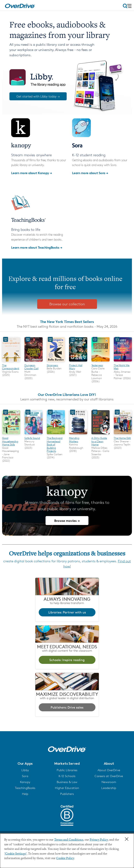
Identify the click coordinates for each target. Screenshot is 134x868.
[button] (25, 763)
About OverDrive (109, 770)
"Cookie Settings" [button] (15, 854)
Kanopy (25, 782)
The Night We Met (122, 367)
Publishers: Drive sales (67, 707)
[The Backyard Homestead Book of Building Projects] (56, 435)
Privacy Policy (99, 840)
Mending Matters (74, 440)
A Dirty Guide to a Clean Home (99, 441)
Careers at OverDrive (109, 776)
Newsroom (109, 782)
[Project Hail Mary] (78, 362)
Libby (25, 770)
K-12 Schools (67, 776)
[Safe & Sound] (33, 435)
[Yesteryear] (100, 362)
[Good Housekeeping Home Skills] (11, 435)
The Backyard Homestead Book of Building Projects (55, 444)
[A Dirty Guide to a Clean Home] (100, 435)
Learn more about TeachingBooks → (37, 247)
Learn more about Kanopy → (32, 173)
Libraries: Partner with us (67, 612)
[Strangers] (56, 362)
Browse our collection (67, 304)
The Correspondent (11, 367)
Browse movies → (67, 521)
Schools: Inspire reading (67, 660)
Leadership (109, 788)
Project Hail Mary (76, 367)
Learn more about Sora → (90, 173)
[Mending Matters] (78, 435)
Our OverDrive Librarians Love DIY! (67, 395)
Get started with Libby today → (38, 96)
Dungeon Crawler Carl (31, 367)
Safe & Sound (32, 438)
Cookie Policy (65, 858)
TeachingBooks (25, 788)
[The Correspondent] (11, 362)
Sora (25, 776)
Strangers (52, 365)
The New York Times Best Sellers (67, 322)
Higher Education (67, 788)
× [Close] (127, 839)
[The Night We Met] (123, 362)
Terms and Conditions (69, 840)
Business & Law (67, 782)
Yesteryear (97, 365)
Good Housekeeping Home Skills (10, 441)
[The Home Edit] (123, 435)
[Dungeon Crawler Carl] (33, 362)
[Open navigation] (127, 6)
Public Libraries (67, 770)
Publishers (67, 794)
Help (25, 794)
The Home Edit (122, 438)
